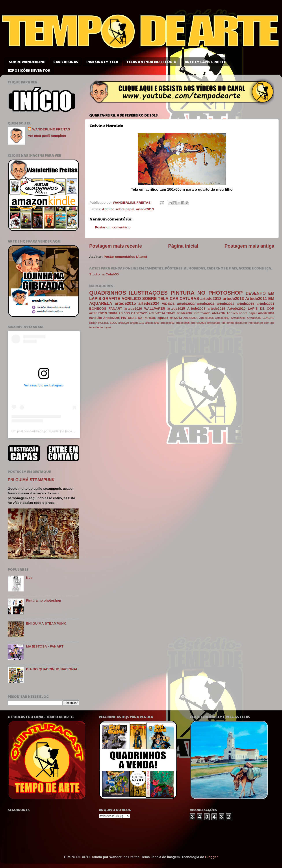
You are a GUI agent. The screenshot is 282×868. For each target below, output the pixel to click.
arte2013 (176, 318)
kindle (230, 323)
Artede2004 (266, 313)
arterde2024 (198, 323)
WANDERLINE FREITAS (51, 129)
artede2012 (211, 298)
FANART (115, 308)
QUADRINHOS (108, 293)
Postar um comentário (113, 227)
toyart (107, 328)
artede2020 (133, 308)
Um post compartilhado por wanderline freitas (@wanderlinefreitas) (57, 431)
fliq (223, 323)
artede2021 (265, 304)
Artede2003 (196, 308)
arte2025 (124, 323)
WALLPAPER (155, 308)
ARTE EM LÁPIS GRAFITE (205, 62)
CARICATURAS (66, 62)
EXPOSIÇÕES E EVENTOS (29, 70)
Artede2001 (191, 318)
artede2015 (125, 303)
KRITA (93, 323)
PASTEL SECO (108, 323)
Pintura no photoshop (44, 600)
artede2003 (167, 323)
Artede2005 (111, 318)
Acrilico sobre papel (118, 209)
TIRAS (171, 313)
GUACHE (268, 318)
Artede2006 (206, 318)
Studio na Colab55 (104, 274)
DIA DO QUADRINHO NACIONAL (52, 669)
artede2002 (185, 313)
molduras (241, 323)
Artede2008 (238, 318)
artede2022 (186, 304)
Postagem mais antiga (249, 246)
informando (202, 313)
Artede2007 (222, 318)
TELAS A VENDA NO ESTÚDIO (151, 62)
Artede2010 (236, 308)
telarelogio (96, 328)
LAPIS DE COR (261, 308)
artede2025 (176, 308)
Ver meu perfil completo (47, 136)
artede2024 (149, 303)
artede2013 (145, 209)
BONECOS (98, 308)
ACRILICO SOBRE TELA (145, 298)
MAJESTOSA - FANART (45, 646)
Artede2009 (254, 318)
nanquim (96, 318)
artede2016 (246, 304)
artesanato (214, 323)
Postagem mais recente (116, 246)
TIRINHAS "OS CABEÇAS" (128, 313)
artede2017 (226, 304)
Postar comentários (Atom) (125, 257)
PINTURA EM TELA (102, 62)
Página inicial (183, 246)
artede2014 (157, 313)
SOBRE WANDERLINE (27, 62)
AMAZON (219, 313)
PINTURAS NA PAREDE (139, 318)
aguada (163, 318)
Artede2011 (256, 298)
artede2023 (206, 304)
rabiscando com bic (261, 323)
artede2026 (183, 323)
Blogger (211, 857)
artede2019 (98, 313)
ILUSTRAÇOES (148, 293)
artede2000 (152, 323)
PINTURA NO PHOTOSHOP (207, 293)
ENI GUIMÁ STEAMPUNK (31, 480)
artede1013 (137, 323)
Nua (29, 577)
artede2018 (216, 308)
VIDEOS (168, 304)
